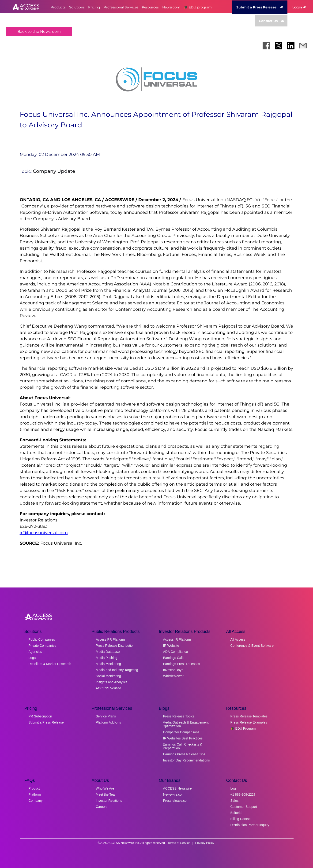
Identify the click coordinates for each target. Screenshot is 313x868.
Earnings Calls (174, 658)
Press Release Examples (249, 722)
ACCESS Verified (109, 688)
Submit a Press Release (260, 7)
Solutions (77, 7)
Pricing (94, 7)
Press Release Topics (179, 716)
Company (36, 801)
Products (58, 7)
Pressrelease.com (176, 801)
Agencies (35, 652)
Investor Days (173, 670)
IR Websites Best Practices (183, 738)
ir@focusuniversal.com (44, 533)
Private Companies (42, 646)
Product (34, 788)
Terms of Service (179, 843)
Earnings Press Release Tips (184, 754)
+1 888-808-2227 (243, 794)
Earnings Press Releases (182, 664)
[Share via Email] (303, 46)
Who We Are (105, 788)
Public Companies (42, 639)
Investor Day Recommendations (187, 760)
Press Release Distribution (115, 646)
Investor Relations (109, 801)
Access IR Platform (177, 639)
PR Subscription (40, 716)
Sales (235, 801)
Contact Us (271, 21)
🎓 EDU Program (243, 728)
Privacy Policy (205, 843)
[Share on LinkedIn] (291, 46)
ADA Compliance (176, 652)
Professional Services (121, 7)
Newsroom (171, 7)
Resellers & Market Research (50, 664)
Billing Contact (241, 819)
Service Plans (106, 716)
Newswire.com (174, 794)
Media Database (108, 652)
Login (299, 7)
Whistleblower (173, 676)
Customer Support (244, 807)
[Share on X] (279, 46)
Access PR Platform (110, 639)
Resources (150, 7)
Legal (33, 658)
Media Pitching (107, 658)
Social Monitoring (108, 676)
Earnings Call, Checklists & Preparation (183, 746)
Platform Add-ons (108, 722)
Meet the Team (107, 794)
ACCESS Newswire (177, 788)
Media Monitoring (108, 664)
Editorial (236, 813)
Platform (35, 794)
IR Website (171, 646)
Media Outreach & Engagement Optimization (185, 724)
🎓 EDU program (198, 7)
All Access (238, 639)
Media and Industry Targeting (117, 670)
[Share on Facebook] (266, 46)
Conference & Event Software (252, 646)
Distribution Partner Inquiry (250, 825)
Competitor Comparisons (181, 732)
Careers (102, 807)
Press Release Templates (249, 716)
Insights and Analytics (112, 682)
